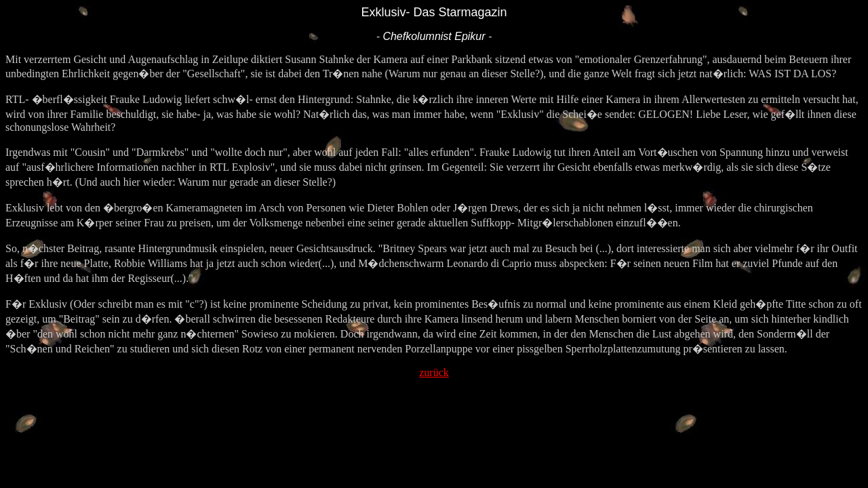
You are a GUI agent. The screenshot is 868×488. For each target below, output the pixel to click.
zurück (434, 372)
